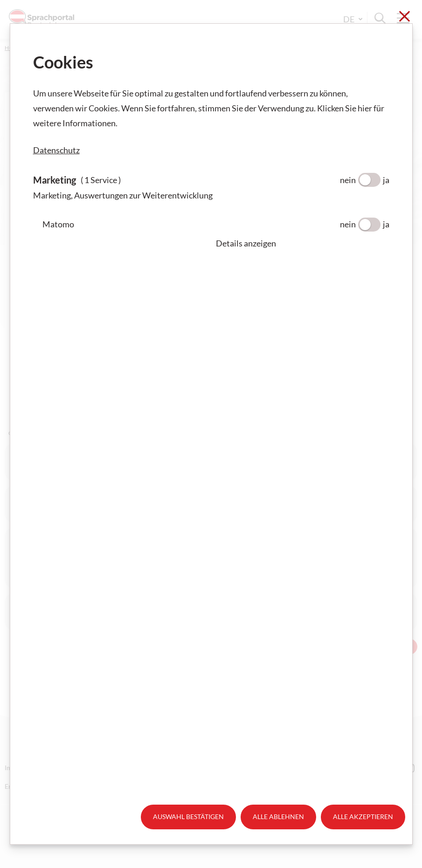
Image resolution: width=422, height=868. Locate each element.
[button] (303, 243)
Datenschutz (56, 150)
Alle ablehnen (278, 817)
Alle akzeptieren (363, 817)
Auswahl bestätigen (188, 817)
